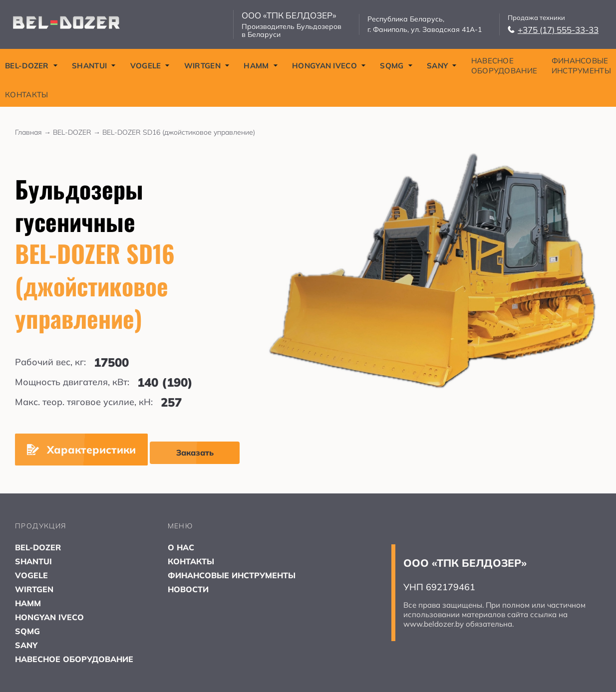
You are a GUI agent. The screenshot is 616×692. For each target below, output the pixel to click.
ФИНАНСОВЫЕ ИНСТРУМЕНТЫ (581, 66)
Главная (34, 132)
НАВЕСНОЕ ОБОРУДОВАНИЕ (504, 66)
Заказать (195, 453)
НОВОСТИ (188, 589)
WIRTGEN (207, 66)
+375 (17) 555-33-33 (553, 30)
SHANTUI (94, 66)
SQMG (396, 66)
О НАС (181, 547)
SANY (442, 66)
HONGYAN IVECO (329, 66)
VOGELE (150, 66)
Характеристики (81, 450)
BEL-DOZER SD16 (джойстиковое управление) (179, 132)
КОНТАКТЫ (26, 95)
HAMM (261, 66)
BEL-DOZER (31, 66)
